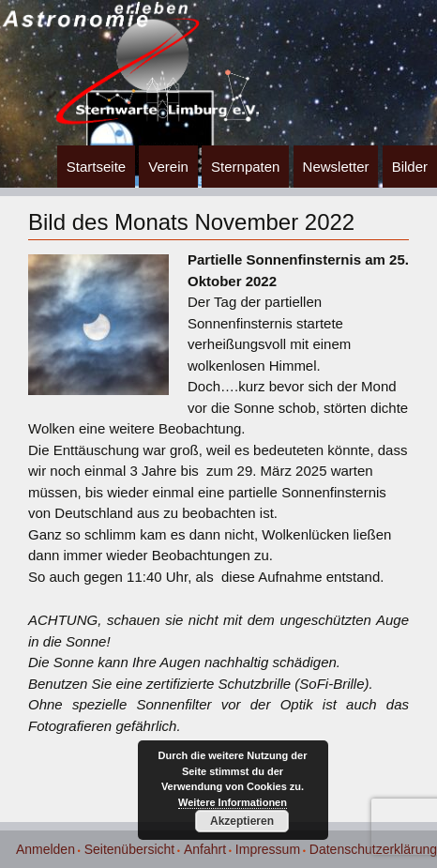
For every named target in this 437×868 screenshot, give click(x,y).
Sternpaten (245, 167)
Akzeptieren (242, 821)
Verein (168, 167)
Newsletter (336, 167)
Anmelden (45, 849)
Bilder (410, 167)
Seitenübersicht (130, 849)
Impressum (268, 849)
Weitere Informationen (233, 802)
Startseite (96, 167)
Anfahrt (205, 849)
